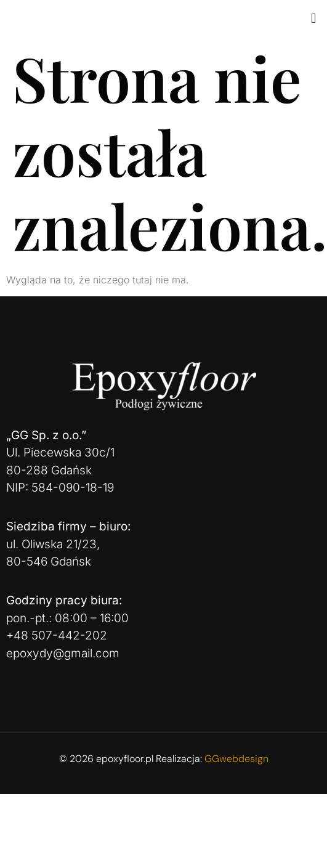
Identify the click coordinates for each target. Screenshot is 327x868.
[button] (314, 18)
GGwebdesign (236, 759)
